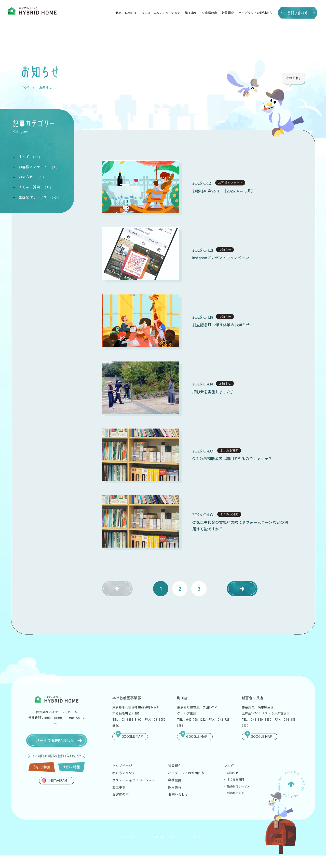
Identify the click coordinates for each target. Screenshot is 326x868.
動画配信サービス (40, 197)
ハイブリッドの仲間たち (255, 13)
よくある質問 (36, 187)
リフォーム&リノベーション (161, 13)
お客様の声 (209, 13)
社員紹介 (228, 13)
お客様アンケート (39, 167)
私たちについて (126, 13)
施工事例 (191, 13)
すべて (30, 157)
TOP (25, 88)
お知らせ (32, 177)
